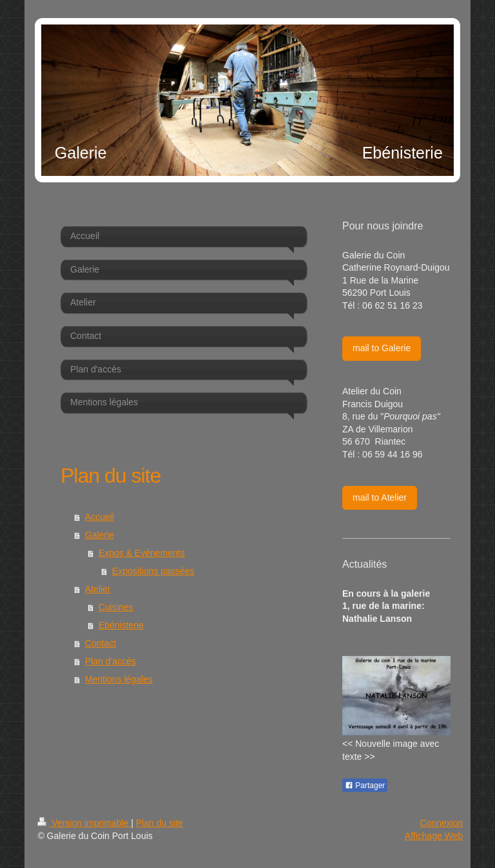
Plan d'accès (111, 661)
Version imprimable (84, 823)
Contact (101, 643)
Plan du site (160, 823)
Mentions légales (119, 679)
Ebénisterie (121, 625)
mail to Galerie (382, 348)
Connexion (441, 823)
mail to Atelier (380, 497)
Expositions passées (153, 571)
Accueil (100, 517)
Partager (365, 786)
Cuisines (116, 607)
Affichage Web (434, 836)
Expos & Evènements (142, 553)
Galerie (100, 535)
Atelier (98, 589)
